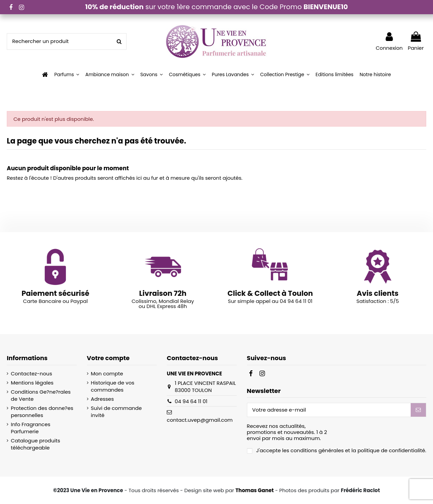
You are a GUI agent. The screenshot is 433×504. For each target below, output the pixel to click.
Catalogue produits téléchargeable (36, 444)
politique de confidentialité (391, 450)
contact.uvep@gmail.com (200, 420)
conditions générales (317, 450)
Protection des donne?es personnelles (42, 412)
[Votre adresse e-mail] (329, 410)
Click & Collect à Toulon (270, 293)
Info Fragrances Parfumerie (31, 428)
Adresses (102, 399)
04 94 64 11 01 (191, 401)
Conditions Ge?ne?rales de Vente (41, 395)
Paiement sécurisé (55, 293)
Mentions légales (32, 383)
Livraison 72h (163, 293)
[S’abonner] (418, 410)
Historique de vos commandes (113, 386)
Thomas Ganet (255, 490)
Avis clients (378, 293)
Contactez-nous (31, 374)
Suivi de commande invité (116, 412)
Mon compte (107, 374)
